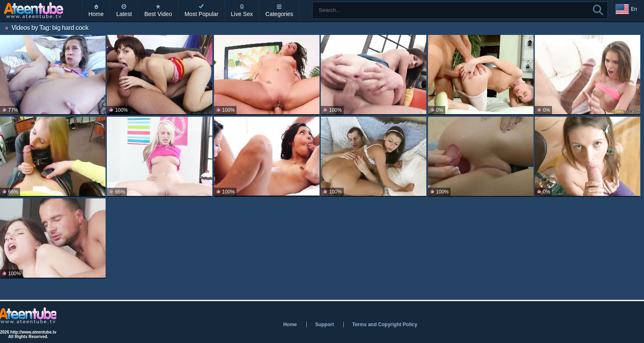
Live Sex (242, 14)
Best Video (158, 14)
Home (96, 14)
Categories (279, 14)
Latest (124, 14)
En (626, 9)
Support (324, 325)
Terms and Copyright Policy (384, 325)
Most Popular (201, 14)
